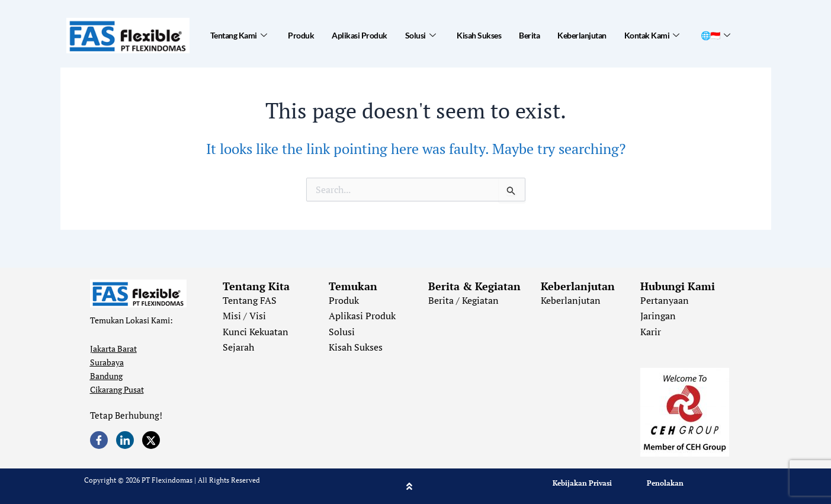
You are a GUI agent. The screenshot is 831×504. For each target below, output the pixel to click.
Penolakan (665, 483)
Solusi (421, 36)
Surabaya (107, 362)
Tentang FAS (250, 300)
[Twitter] (151, 440)
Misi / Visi (244, 316)
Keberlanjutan (582, 35)
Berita (529, 35)
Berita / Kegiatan (463, 300)
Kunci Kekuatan (256, 332)
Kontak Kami (652, 36)
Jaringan (658, 316)
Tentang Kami (239, 36)
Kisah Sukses (479, 35)
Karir (651, 332)
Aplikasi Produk (360, 35)
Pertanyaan (665, 300)
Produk (301, 35)
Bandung (106, 376)
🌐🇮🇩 (716, 36)
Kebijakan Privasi (582, 483)
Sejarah (238, 347)
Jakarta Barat (113, 349)
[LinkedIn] (125, 440)
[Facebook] (99, 440)
